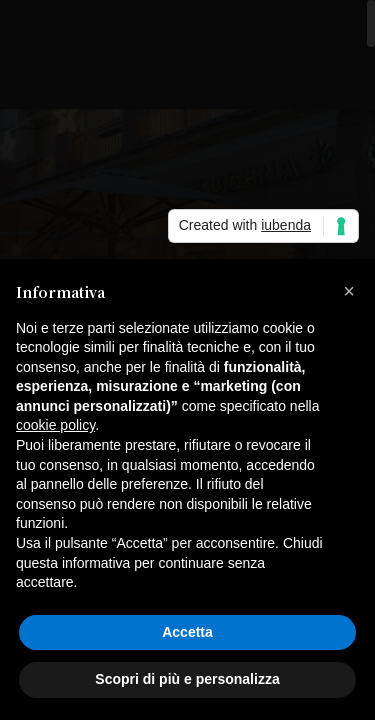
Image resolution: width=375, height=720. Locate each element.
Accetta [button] (187, 632)
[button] (349, 291)
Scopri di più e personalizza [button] (187, 679)
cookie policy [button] (55, 425)
